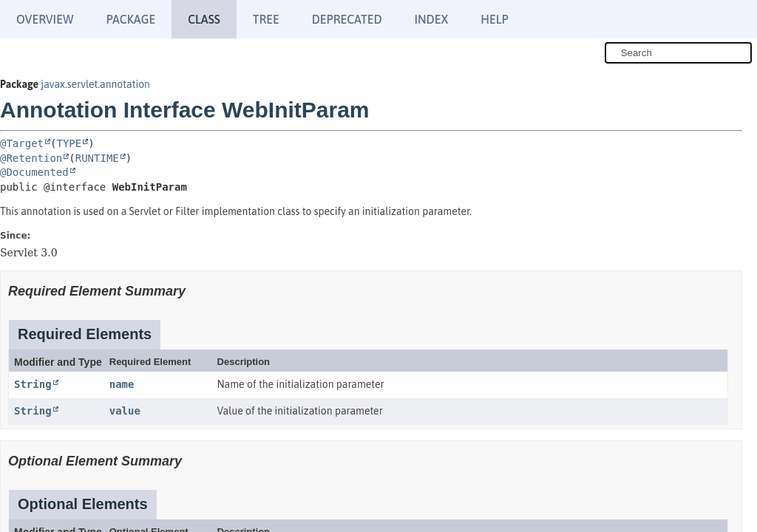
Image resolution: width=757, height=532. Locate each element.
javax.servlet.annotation (95, 84)
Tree (266, 19)
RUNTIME (97, 158)
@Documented (34, 172)
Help (494, 19)
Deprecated (347, 19)
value (125, 411)
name (122, 384)
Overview (45, 19)
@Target (22, 143)
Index (432, 19)
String (33, 384)
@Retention (31, 158)
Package (130, 19)
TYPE (69, 143)
